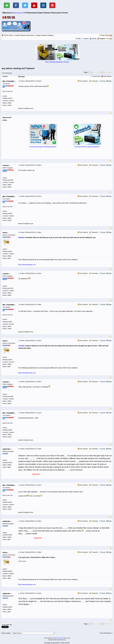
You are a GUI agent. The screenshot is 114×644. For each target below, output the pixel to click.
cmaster (6, 165)
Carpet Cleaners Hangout (45, 35)
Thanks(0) (94, 81)
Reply (110, 81)
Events (93, 39)
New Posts (105, 35)
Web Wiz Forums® (58, 638)
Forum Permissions (106, 633)
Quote (103, 81)
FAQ (79, 39)
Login (110, 39)
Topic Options (106, 76)
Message (21, 76)
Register (103, 39)
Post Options (83, 81)
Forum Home (8, 35)
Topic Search (96, 76)
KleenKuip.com (18, 13)
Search (85, 39)
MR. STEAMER (9, 81)
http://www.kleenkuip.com (27, 265)
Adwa (5, 233)
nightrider (7, 449)
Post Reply (7, 73)
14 (109, 72)
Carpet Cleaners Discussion (24, 35)
